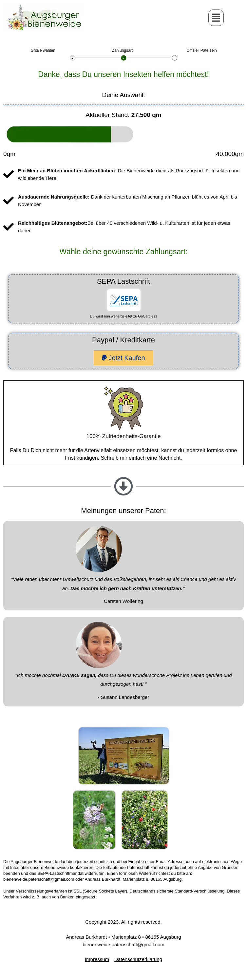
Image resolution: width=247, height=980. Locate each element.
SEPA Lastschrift (123, 281)
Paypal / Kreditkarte (123, 340)
